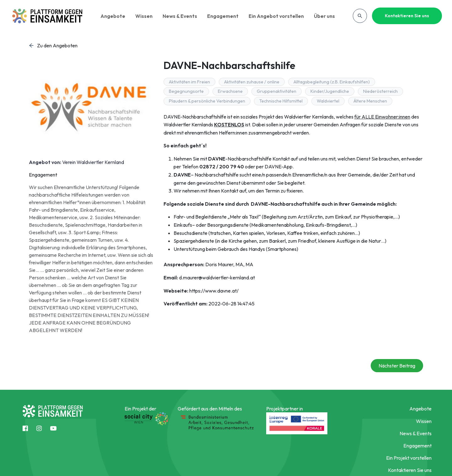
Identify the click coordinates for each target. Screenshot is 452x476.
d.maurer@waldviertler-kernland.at (217, 278)
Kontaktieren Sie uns (407, 16)
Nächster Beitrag (397, 366)
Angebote (114, 16)
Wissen (145, 16)
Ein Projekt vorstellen (409, 458)
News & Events (181, 16)
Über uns (326, 16)
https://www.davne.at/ (214, 291)
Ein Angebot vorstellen (277, 16)
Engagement (224, 16)
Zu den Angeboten (53, 45)
